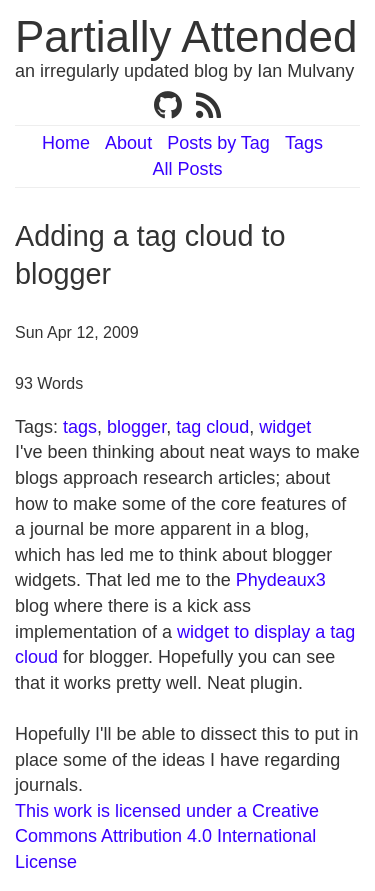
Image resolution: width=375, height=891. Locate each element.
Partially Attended (186, 36)
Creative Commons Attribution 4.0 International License (167, 836)
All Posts (187, 169)
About (128, 143)
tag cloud (212, 427)
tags (80, 427)
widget (285, 427)
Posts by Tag (218, 143)
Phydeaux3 (281, 580)
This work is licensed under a (133, 811)
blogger (136, 427)
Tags (304, 143)
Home (66, 143)
